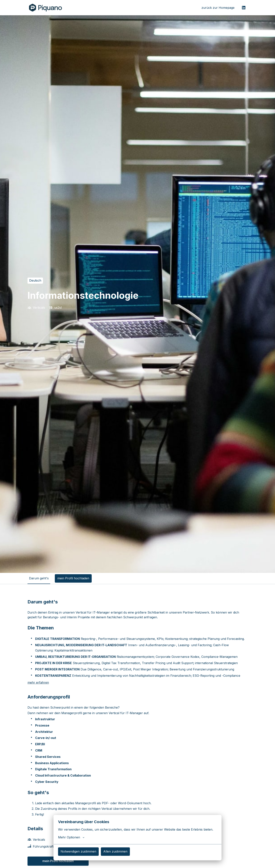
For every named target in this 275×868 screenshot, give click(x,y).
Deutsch (35, 280)
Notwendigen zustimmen (78, 851)
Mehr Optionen (71, 837)
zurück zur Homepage (218, 8)
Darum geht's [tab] (39, 578)
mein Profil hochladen (58, 861)
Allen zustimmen (115, 851)
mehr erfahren (38, 682)
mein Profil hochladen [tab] (73, 578)
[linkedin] (244, 8)
